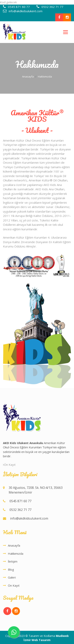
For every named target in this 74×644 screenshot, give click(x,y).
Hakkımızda (16, 553)
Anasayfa (28, 77)
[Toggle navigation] (66, 32)
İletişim (13, 561)
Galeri (12, 577)
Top (68, 638)
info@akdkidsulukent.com (25, 11)
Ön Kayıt (9, 465)
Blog (11, 569)
